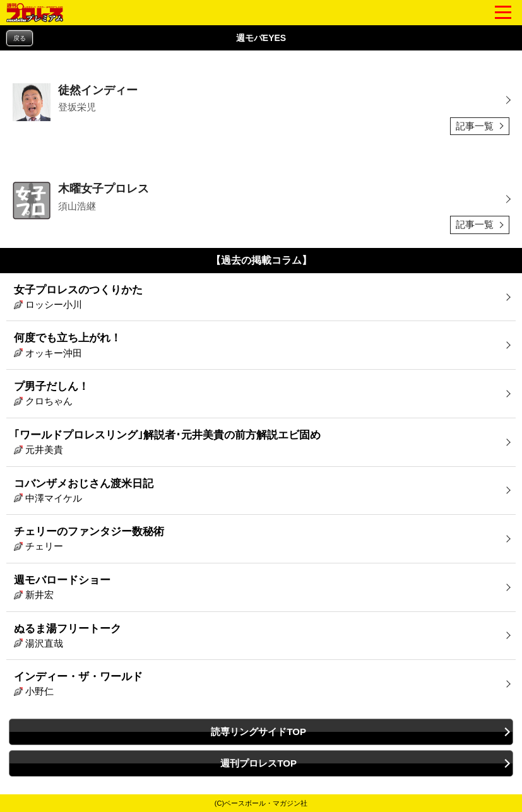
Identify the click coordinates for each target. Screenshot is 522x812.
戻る (20, 38)
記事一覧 (475, 126)
